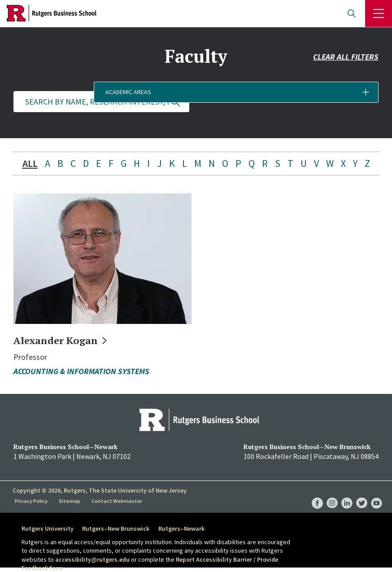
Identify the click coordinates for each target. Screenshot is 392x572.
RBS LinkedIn (347, 494)
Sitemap (71, 501)
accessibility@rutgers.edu (92, 559)
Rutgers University (48, 528)
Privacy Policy (32, 501)
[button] (291, 102)
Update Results (175, 102)
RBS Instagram (332, 494)
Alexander (66, 340)
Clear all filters (346, 75)
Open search (352, 13)
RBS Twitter (362, 494)
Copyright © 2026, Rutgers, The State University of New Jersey (100, 490)
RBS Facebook (317, 494)
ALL (30, 163)
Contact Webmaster (118, 501)
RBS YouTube (377, 494)
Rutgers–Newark (189, 528)
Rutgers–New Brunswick (120, 528)
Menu (379, 13)
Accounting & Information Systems (81, 371)
